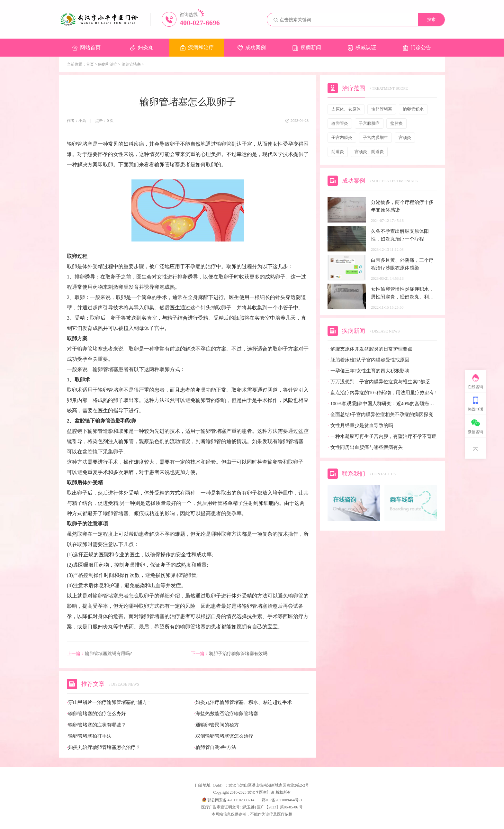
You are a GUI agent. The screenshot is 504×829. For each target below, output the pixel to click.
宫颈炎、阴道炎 (369, 152)
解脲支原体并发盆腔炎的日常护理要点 (370, 349)
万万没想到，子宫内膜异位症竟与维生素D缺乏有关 (382, 382)
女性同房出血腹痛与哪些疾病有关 (365, 447)
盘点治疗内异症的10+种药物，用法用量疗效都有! (382, 393)
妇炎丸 (142, 48)
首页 (90, 64)
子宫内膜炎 (342, 137)
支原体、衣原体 (346, 109)
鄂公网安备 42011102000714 (228, 800)
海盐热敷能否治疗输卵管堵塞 (226, 714)
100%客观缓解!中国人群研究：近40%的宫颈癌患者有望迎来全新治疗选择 (382, 404)
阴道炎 (338, 152)
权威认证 (362, 48)
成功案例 (252, 48)
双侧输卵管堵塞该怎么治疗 (224, 736)
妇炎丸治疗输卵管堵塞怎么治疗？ (104, 747)
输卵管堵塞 (131, 64)
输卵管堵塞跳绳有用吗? (99, 654)
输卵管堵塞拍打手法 (89, 736)
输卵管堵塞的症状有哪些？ (96, 725)
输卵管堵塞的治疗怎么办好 (96, 714)
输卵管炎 (340, 123)
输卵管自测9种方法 (215, 747)
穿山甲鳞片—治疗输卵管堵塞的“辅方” (108, 702)
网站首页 (86, 48)
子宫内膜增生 (375, 137)
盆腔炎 (396, 123)
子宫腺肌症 (369, 123)
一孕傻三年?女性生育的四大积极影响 (369, 371)
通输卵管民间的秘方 (216, 725)
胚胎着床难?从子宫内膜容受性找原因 (369, 360)
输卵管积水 (413, 109)
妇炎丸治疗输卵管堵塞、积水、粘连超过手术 (243, 702)
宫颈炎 (405, 137)
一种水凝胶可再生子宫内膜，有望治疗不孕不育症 (382, 437)
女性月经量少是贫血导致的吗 (360, 426)
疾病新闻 (307, 48)
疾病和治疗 (197, 48)
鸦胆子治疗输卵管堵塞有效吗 (229, 654)
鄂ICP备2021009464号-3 (282, 800)
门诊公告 (417, 48)
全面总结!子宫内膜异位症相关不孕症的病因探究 (380, 415)
